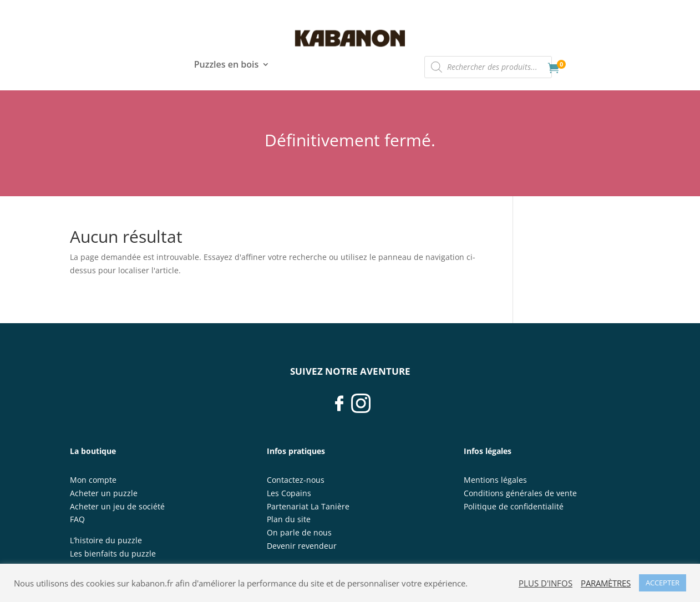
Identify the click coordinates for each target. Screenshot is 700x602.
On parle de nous (299, 532)
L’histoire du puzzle (106, 540)
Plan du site (289, 519)
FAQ (77, 519)
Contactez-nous (296, 480)
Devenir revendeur (302, 546)
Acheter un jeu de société (117, 506)
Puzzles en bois (226, 65)
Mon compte (93, 480)
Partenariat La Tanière (308, 506)
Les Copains (289, 493)
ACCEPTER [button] (663, 583)
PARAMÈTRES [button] (606, 583)
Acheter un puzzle (104, 493)
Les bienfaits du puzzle (113, 553)
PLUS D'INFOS (546, 583)
